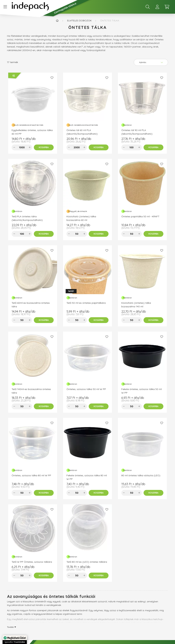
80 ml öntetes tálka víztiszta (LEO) (141, 475)
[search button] (148, 7)
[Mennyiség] (22, 147)
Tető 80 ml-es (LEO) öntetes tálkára (87, 562)
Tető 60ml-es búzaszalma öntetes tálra (31, 305)
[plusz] (30, 147)
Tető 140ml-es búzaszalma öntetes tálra (31, 391)
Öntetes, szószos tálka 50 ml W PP (86, 389)
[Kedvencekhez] (52, 78)
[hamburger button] (5, 7)
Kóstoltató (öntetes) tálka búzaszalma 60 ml (81, 218)
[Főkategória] (57, 20)
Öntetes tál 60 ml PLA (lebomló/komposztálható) (82, 132)
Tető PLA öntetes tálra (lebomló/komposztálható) (27, 218)
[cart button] (167, 7)
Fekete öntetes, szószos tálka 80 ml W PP (87, 477)
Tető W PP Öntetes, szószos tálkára (32, 562)
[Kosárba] (44, 147)
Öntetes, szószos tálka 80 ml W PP (31, 475)
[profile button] (157, 7)
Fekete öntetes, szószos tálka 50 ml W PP (142, 391)
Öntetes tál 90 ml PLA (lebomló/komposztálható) (137, 132)
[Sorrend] (151, 62)
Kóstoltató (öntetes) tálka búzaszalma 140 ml (136, 305)
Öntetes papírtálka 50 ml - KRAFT (140, 216)
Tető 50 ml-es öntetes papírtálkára (86, 303)
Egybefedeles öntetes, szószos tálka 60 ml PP (32, 132)
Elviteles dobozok (79, 20)
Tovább (10, 627)
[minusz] (14, 147)
